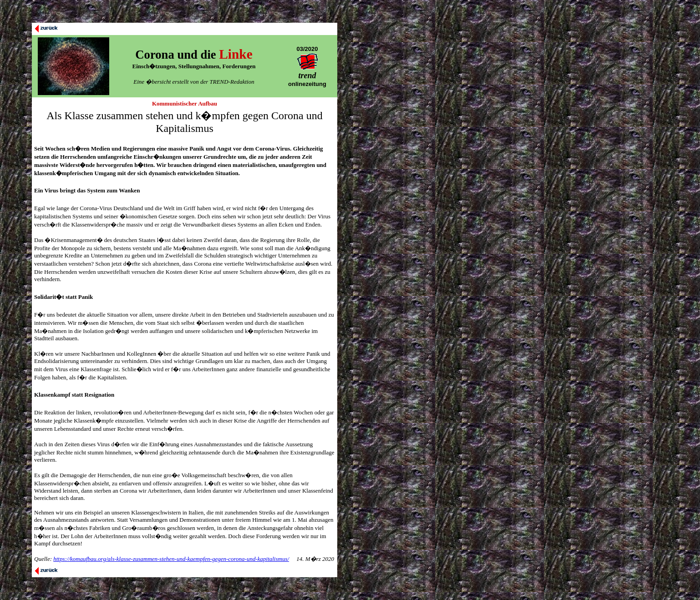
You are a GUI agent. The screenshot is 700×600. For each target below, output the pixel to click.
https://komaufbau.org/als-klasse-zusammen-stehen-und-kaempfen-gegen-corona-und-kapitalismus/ (171, 559)
